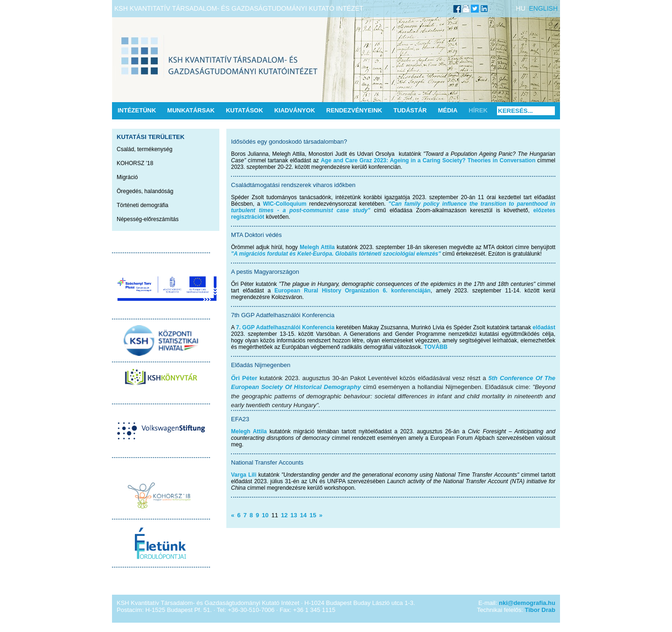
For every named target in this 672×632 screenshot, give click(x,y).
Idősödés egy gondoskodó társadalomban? (289, 142)
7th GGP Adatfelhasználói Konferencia (283, 315)
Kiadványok (295, 110)
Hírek (478, 110)
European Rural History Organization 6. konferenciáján (353, 291)
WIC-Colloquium (284, 204)
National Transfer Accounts (267, 462)
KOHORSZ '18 (135, 163)
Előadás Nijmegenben (261, 365)
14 (303, 515)
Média (448, 110)
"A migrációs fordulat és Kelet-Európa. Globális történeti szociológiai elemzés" (336, 254)
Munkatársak (191, 110)
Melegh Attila (317, 247)
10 (265, 515)
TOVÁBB (436, 347)
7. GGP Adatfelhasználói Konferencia (285, 327)
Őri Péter (244, 378)
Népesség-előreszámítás (148, 219)
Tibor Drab (540, 610)
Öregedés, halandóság (145, 191)
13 (294, 515)
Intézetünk (137, 110)
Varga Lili (244, 475)
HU (521, 8)
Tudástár (410, 110)
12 (284, 515)
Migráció (127, 177)
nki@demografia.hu (527, 603)
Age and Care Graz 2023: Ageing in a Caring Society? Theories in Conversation (428, 160)
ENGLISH (543, 8)
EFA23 (240, 419)
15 (313, 515)
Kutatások (245, 110)
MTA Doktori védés (256, 235)
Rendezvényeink (354, 110)
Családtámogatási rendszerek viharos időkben (293, 185)
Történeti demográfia (143, 205)
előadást (544, 327)
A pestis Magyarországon (265, 272)
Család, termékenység (144, 149)
